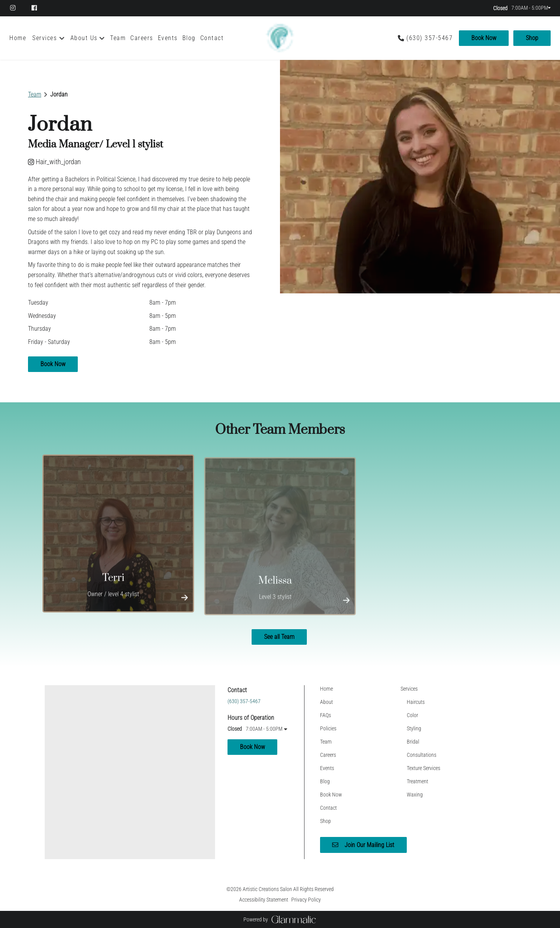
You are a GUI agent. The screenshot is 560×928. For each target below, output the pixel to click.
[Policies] (328, 728)
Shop (532, 38)
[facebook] (35, 8)
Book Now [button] (53, 364)
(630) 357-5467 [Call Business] (430, 38)
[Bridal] (413, 742)
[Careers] (142, 38)
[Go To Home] (280, 38)
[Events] (168, 38)
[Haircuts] (416, 702)
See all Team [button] (279, 637)
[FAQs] (325, 715)
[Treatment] (417, 781)
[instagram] (17, 8)
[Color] (412, 715)
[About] (326, 702)
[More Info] (185, 600)
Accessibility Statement (264, 900)
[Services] (45, 38)
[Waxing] (415, 795)
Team (35, 94)
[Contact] (212, 38)
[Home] (19, 38)
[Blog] (189, 38)
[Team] (118, 38)
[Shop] (531, 38)
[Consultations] (422, 755)
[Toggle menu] (62, 38)
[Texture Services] (423, 768)
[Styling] (414, 728)
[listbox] (88, 38)
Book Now (484, 38)
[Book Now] (484, 38)
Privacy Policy (306, 900)
